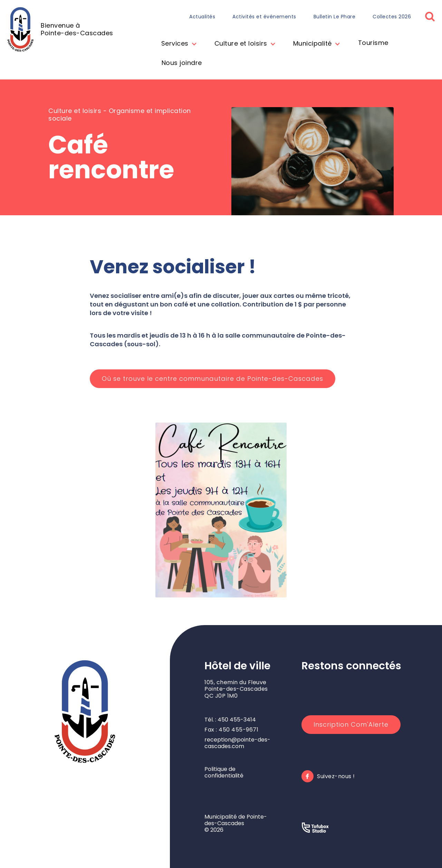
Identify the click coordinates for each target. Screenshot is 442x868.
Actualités (202, 17)
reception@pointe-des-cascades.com (237, 743)
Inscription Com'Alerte (351, 724)
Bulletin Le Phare (335, 17)
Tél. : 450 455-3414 (230, 720)
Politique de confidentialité (224, 772)
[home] (60, 29)
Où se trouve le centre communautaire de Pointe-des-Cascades (213, 379)
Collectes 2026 (392, 17)
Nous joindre (182, 63)
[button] (177, 44)
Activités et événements (264, 17)
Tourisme (373, 43)
